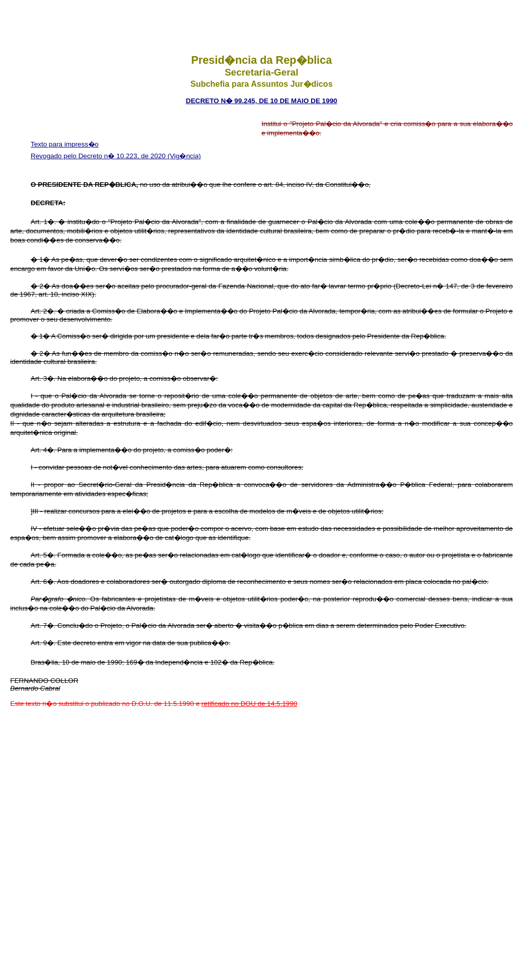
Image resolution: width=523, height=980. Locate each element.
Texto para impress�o (65, 144)
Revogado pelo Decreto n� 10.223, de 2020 (99, 156)
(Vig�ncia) (184, 156)
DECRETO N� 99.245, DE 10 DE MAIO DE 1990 (261, 101)
